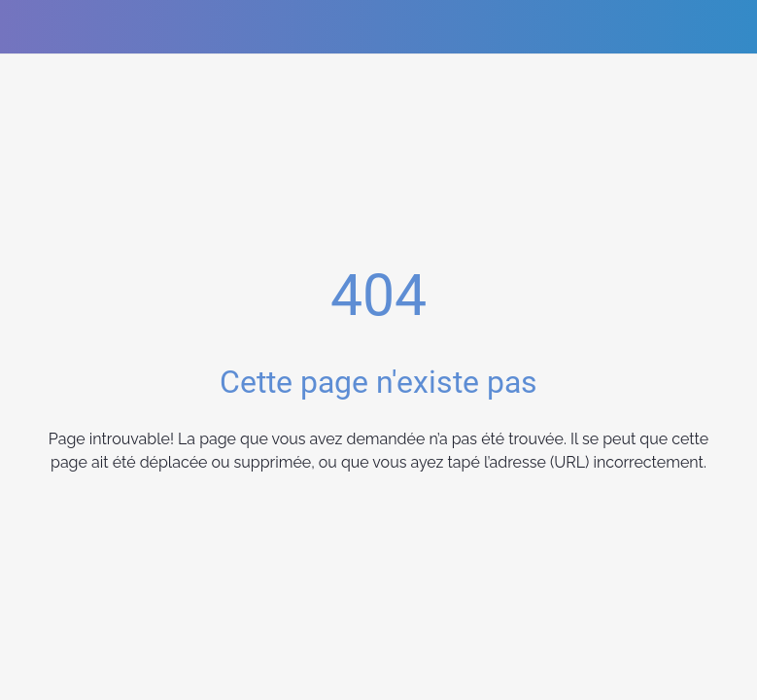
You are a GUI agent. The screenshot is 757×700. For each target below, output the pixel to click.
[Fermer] (27, 27)
